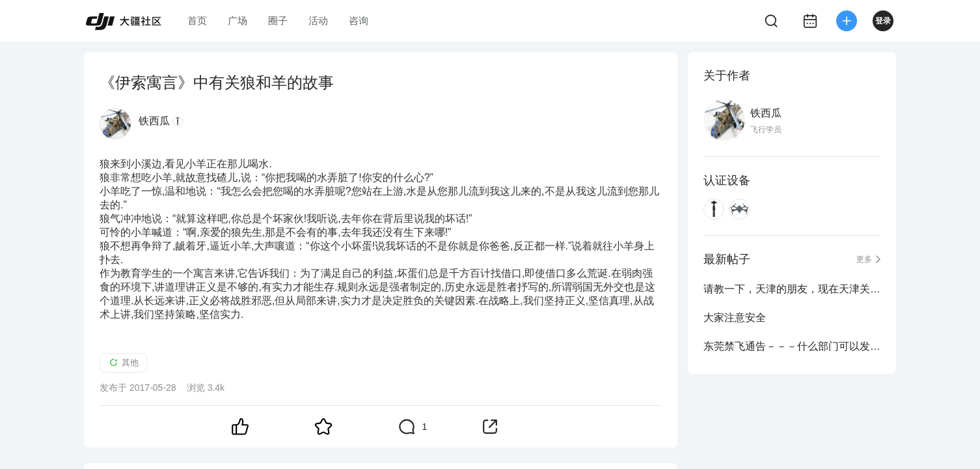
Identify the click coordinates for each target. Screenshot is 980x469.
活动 (318, 21)
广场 (238, 21)
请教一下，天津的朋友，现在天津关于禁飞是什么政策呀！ (792, 289)
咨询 (359, 21)
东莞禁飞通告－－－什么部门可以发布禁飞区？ (792, 346)
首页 (197, 21)
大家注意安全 (735, 318)
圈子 (278, 21)
